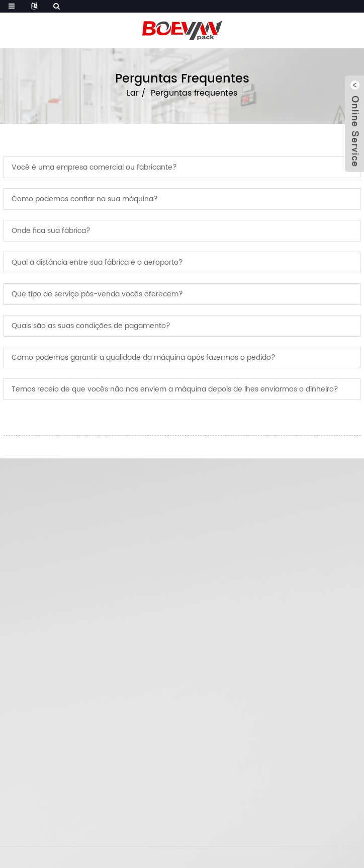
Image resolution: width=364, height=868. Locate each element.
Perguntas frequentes (194, 93)
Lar (133, 93)
